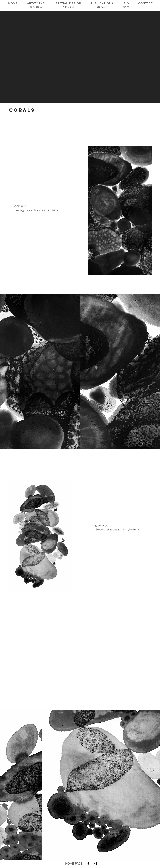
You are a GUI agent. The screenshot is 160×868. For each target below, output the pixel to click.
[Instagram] (95, 864)
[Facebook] (88, 864)
